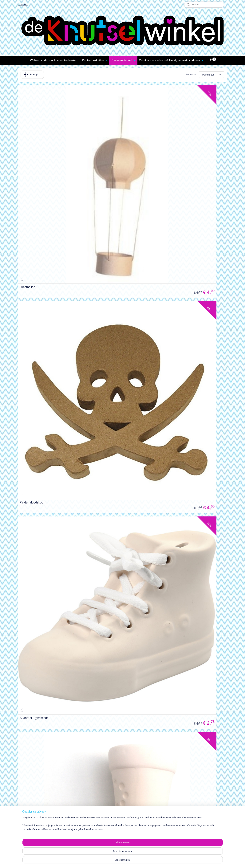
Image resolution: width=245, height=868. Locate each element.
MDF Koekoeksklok (175, 493)
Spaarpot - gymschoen (177, 156)
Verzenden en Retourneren (35, 809)
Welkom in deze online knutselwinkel (53, 60)
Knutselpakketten (95, 60)
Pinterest (23, 4)
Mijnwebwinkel (161, 861)
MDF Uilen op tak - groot (178, 324)
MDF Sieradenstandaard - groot (112, 409)
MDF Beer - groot (31, 409)
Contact (24, 822)
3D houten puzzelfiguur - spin (39, 324)
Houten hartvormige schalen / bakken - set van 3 (122, 239)
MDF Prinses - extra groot (179, 577)
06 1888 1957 (198, 839)
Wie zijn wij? (152, 817)
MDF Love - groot (173, 409)
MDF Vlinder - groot (104, 324)
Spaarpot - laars (30, 240)
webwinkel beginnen (131, 861)
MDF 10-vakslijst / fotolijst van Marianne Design (47, 576)
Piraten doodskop (103, 156)
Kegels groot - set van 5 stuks (111, 493)
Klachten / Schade (30, 813)
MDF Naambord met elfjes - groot (42, 493)
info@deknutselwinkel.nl (205, 835)
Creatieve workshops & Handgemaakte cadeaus (171, 60)
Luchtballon (27, 156)
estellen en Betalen (32, 805)
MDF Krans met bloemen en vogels (115, 577)
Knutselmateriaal (123, 60)
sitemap (112, 861)
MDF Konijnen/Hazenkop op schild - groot (48, 746)
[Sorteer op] (212, 75)
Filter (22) (32, 75)
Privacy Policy (28, 818)
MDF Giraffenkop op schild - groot (113, 662)
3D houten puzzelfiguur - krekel (182, 240)
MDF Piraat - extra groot (36, 662)
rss (119, 861)
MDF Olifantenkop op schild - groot (185, 662)
